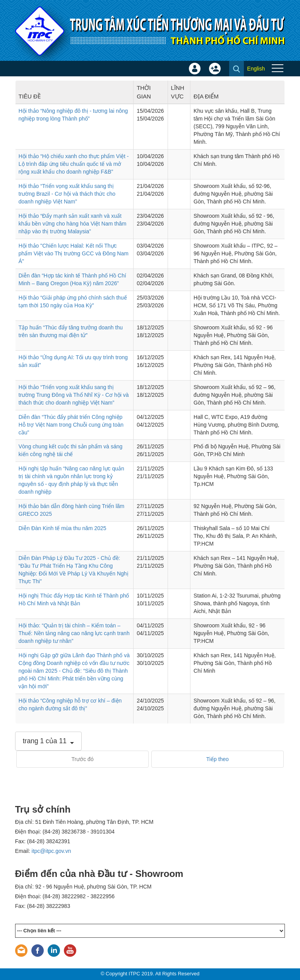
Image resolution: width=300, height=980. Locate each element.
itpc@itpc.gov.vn (51, 851)
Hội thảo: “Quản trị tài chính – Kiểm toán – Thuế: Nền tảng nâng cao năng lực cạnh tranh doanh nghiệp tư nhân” (74, 633)
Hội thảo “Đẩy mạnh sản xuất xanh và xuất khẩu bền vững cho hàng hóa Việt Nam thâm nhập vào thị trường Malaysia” (73, 224)
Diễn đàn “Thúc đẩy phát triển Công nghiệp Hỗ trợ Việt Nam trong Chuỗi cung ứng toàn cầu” (71, 425)
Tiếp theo (218, 759)
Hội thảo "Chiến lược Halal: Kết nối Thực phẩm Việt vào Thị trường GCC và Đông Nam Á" (74, 253)
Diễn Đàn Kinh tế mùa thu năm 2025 (63, 528)
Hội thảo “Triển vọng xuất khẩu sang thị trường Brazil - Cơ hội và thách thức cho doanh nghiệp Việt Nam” (67, 194)
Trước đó (83, 759)
